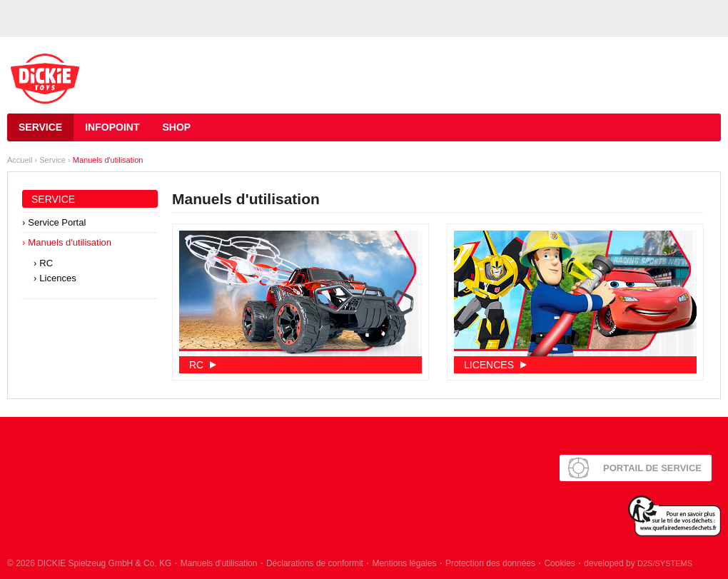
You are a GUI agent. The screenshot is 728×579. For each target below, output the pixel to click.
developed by (638, 563)
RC (46, 263)
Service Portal (57, 222)
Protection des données (490, 563)
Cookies (559, 563)
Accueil (20, 160)
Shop (176, 127)
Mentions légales (404, 563)
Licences (57, 278)
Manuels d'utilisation (108, 160)
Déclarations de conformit (315, 563)
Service (40, 127)
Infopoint (112, 127)
